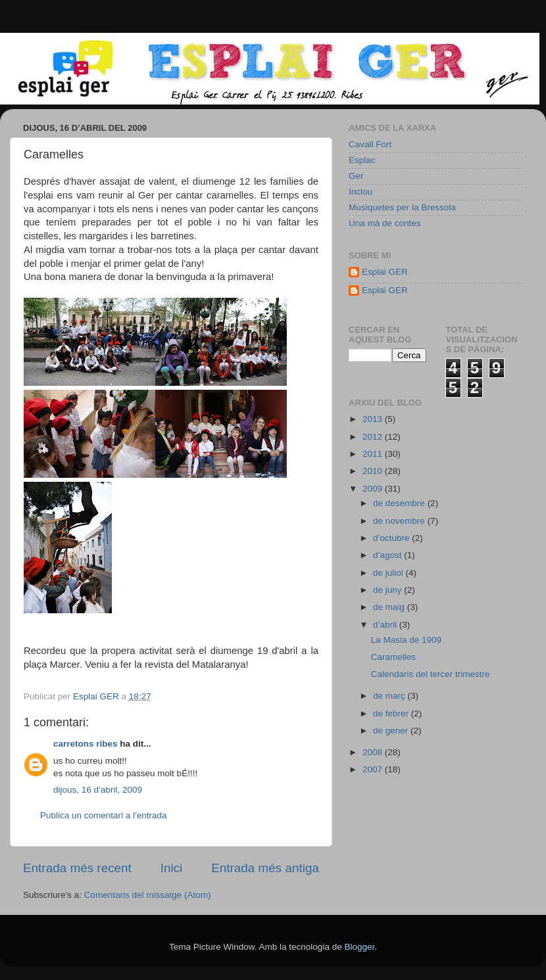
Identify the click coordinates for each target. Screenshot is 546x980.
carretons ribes (86, 744)
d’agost (388, 555)
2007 (374, 769)
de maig (390, 607)
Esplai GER (385, 272)
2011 (374, 454)
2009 (374, 489)
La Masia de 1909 (406, 640)
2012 (374, 437)
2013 (374, 419)
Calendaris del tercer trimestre (431, 674)
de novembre (400, 521)
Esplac (362, 160)
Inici (172, 868)
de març (390, 696)
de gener (392, 731)
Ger (356, 176)
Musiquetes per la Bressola (402, 207)
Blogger (359, 947)
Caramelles (393, 657)
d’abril (386, 625)
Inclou (360, 192)
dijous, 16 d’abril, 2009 (98, 790)
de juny (388, 590)
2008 (374, 752)
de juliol (389, 573)
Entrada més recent (77, 868)
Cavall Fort (370, 144)
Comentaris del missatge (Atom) (148, 895)
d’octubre (392, 538)
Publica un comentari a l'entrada (103, 815)
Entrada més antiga (265, 868)
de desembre (400, 503)
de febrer (392, 713)
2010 (374, 471)
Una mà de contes (385, 223)
